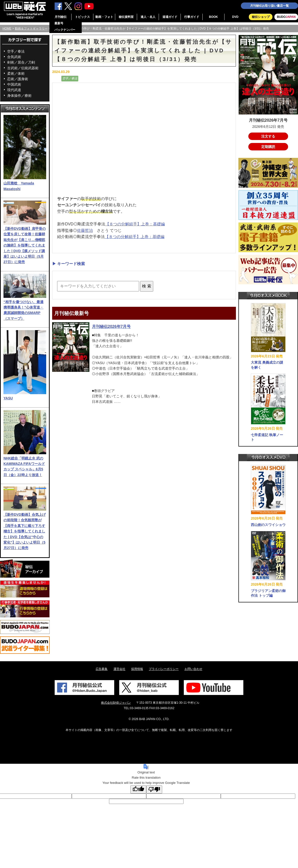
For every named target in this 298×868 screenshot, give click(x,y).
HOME (7, 29)
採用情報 (137, 669)
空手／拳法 (16, 51)
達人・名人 (148, 17)
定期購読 (268, 147)
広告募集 (102, 669)
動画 (56, 78)
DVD (235, 17)
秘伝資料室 (126, 17)
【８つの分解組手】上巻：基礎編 (135, 224)
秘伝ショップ (261, 17)
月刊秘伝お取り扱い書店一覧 (269, 6)
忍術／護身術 (18, 79)
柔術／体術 (16, 73)
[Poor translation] (154, 789)
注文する (268, 136)
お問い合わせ (193, 669)
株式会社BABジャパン (116, 703)
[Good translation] (138, 789)
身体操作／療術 (19, 96)
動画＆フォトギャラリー (31, 29)
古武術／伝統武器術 (23, 68)
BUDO (286, 17)
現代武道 (14, 90)
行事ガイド (192, 17)
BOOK (214, 17)
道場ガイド (170, 17)
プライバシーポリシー (164, 669)
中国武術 (14, 84)
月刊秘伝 (61, 17)
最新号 (59, 23)
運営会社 (119, 669)
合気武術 (14, 57)
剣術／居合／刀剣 (21, 62)
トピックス (82, 17)
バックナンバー (65, 30)
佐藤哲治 (85, 230)
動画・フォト (104, 17)
